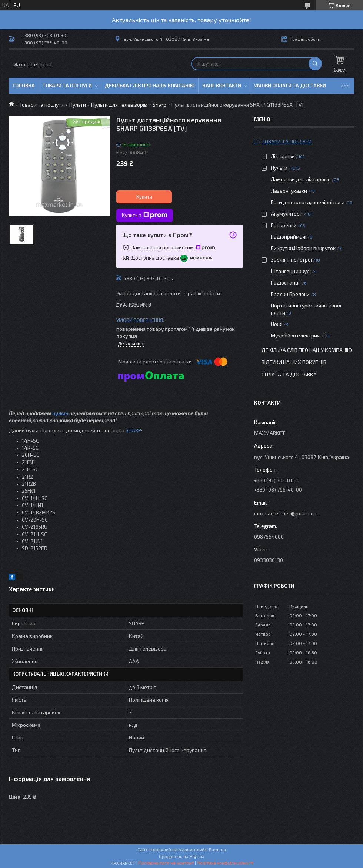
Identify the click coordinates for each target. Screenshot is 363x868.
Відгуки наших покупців (294, 362)
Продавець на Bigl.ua (182, 856)
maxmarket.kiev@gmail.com (286, 513)
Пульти (78, 105)
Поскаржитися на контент (166, 863)
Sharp (159, 105)
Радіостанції (286, 282)
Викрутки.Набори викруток (303, 248)
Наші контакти (222, 86)
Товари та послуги (67, 86)
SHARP (133, 430)
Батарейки (284, 225)
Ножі (277, 324)
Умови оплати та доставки (290, 86)
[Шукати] (315, 64)
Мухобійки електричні (297, 335)
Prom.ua (217, 849)
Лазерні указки (289, 191)
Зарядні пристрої (291, 260)
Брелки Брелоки (290, 294)
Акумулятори (287, 214)
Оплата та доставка (289, 374)
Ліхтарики (283, 156)
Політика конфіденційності (225, 863)
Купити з (145, 215)
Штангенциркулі (291, 271)
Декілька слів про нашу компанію (150, 86)
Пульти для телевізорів (119, 105)
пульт (60, 413)
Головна (24, 86)
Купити (144, 197)
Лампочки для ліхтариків (301, 179)
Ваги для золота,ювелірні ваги (308, 202)
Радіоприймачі (289, 237)
